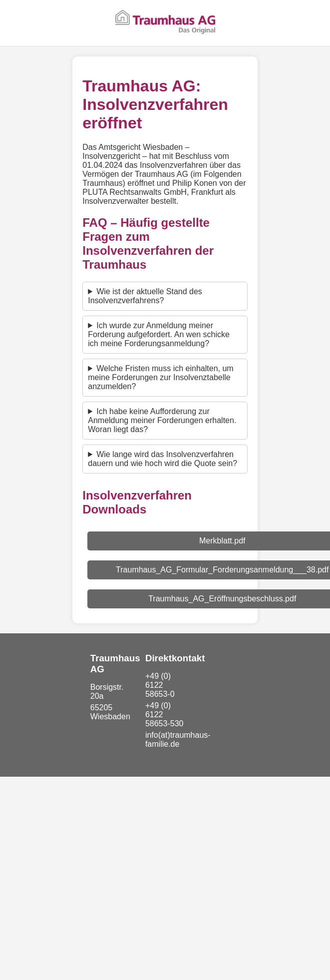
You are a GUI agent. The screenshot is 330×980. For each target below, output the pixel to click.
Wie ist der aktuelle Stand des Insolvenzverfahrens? (145, 296)
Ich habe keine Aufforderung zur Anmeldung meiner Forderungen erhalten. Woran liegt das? (162, 420)
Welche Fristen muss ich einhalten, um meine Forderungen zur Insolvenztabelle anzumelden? (161, 377)
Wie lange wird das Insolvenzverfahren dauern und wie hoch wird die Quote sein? (163, 459)
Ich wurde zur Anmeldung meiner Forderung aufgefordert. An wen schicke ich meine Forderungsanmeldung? (159, 334)
